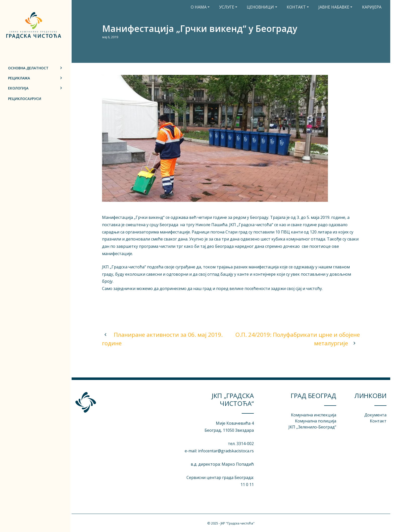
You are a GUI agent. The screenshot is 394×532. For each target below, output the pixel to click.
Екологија (18, 88)
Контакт (296, 7)
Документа (375, 415)
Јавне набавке (334, 7)
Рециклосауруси (25, 99)
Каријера (372, 7)
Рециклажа (19, 78)
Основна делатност (28, 68)
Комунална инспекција (314, 415)
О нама (199, 7)
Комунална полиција (316, 421)
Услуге (227, 7)
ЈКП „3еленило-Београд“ (312, 427)
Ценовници (260, 7)
